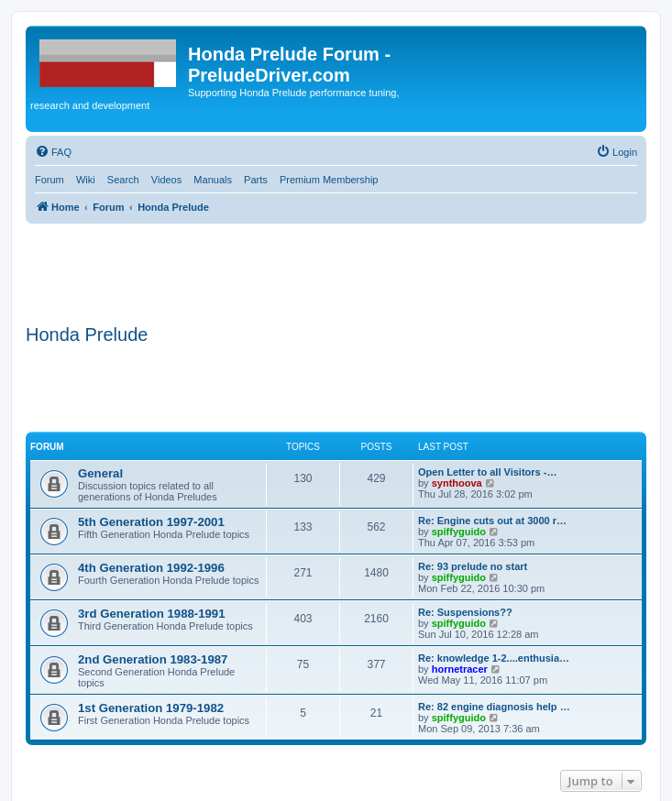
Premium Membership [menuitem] (329, 180)
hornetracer (460, 669)
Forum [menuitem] (50, 180)
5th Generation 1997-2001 (151, 522)
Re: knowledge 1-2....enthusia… (494, 658)
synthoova (457, 483)
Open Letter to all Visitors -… (487, 472)
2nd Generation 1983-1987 (153, 659)
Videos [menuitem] (166, 180)
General (100, 473)
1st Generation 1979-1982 (151, 708)
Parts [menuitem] (256, 180)
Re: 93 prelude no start (473, 566)
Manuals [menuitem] (213, 180)
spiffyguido (459, 532)
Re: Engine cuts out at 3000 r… (492, 521)
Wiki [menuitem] (86, 180)
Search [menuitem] (123, 180)
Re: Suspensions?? (465, 612)
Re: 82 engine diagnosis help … (494, 707)
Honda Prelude (87, 335)
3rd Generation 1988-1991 (152, 614)
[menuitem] (53, 152)
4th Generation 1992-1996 (151, 568)
